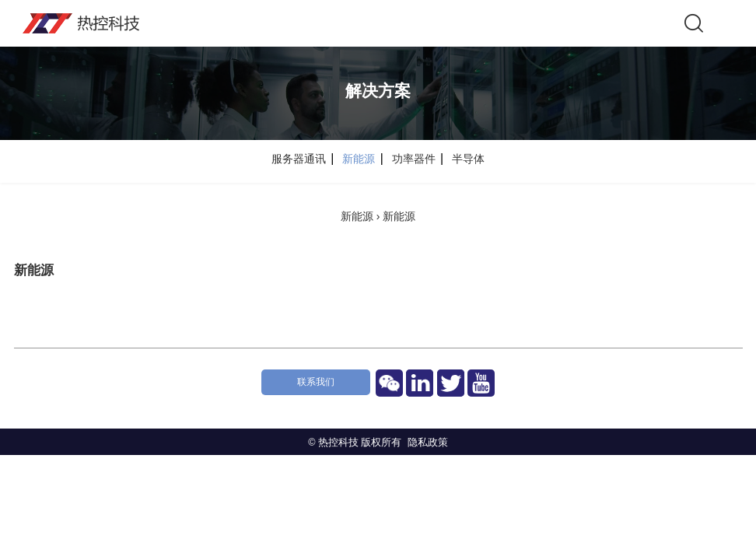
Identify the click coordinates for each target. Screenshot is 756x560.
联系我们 (316, 382)
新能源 (359, 216)
